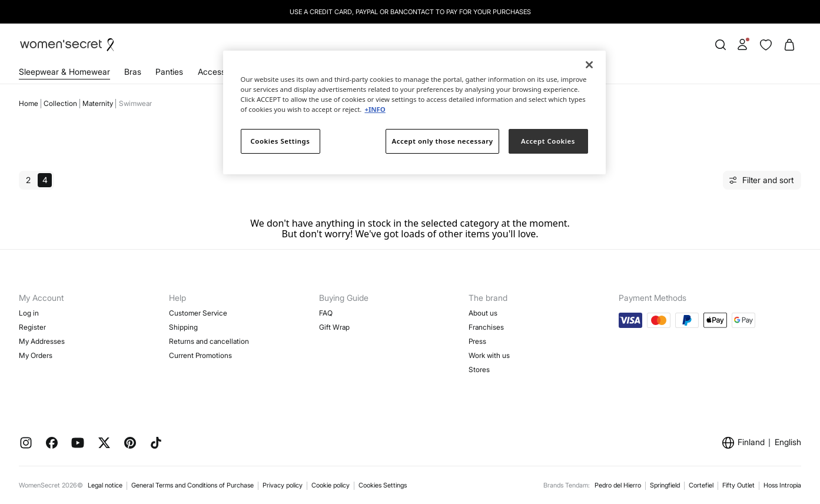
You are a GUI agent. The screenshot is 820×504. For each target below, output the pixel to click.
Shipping (183, 327)
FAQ (326, 313)
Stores (479, 369)
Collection (60, 103)
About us (483, 313)
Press (477, 341)
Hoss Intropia (782, 485)
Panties (169, 72)
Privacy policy (283, 485)
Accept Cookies (548, 141)
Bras (133, 72)
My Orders (36, 355)
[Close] (589, 65)
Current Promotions (200, 355)
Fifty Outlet (738, 485)
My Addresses (42, 341)
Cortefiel (701, 485)
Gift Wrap (334, 327)
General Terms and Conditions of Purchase (192, 485)
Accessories (221, 72)
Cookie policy (331, 485)
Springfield (665, 485)
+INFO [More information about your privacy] (375, 109)
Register (32, 327)
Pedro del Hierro (618, 485)
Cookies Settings (383, 485)
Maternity (98, 103)
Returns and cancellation (209, 341)
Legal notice (105, 485)
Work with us (489, 355)
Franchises (486, 327)
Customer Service (198, 313)
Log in (29, 313)
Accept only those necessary (443, 141)
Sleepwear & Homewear (64, 72)
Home (29, 103)
